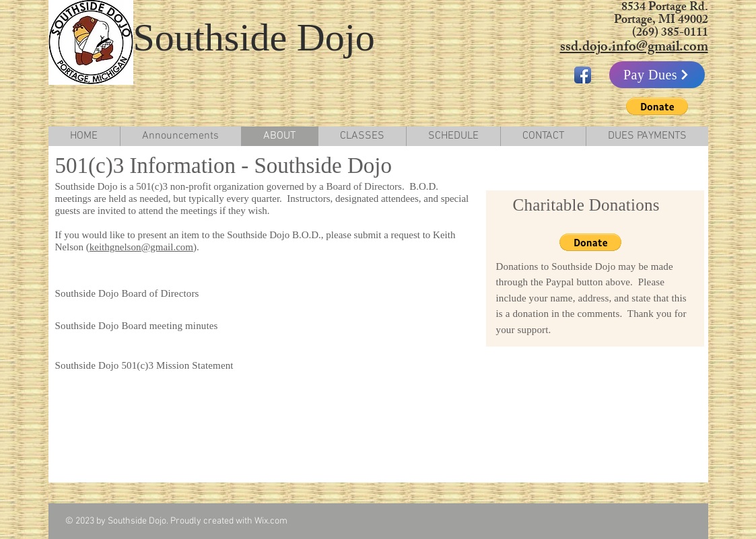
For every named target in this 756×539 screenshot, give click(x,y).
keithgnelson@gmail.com (141, 247)
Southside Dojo (254, 37)
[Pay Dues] (657, 75)
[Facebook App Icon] (583, 75)
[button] (657, 106)
